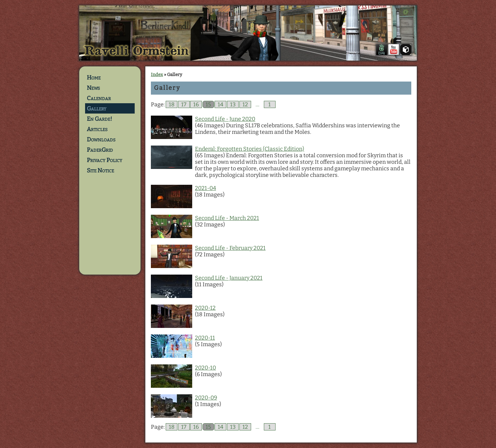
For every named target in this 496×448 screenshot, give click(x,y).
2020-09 (206, 398)
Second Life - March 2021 (227, 218)
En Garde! (100, 119)
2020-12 (205, 308)
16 (196, 104)
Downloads (101, 139)
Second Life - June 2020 (225, 119)
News (93, 88)
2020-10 (205, 368)
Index (157, 74)
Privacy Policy (105, 160)
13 (233, 104)
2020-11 (205, 338)
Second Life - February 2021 (230, 248)
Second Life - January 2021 (229, 278)
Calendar (99, 98)
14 (220, 104)
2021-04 (205, 188)
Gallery (97, 108)
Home (94, 77)
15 (208, 104)
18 (172, 104)
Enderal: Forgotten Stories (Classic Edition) (250, 149)
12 (245, 104)
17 (184, 104)
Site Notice (100, 170)
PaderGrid (100, 150)
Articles (97, 129)
